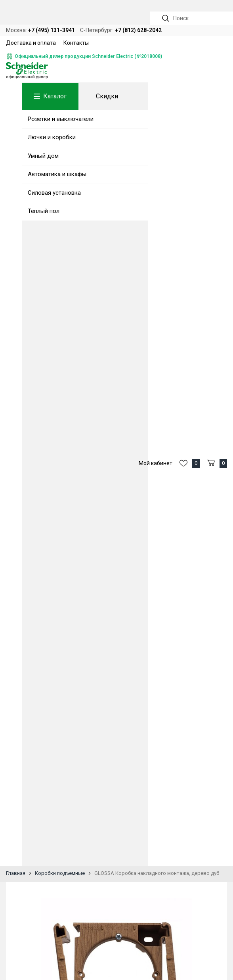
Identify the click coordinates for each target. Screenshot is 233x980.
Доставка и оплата (31, 43)
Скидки (107, 96)
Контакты (76, 43)
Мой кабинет (156, 463)
